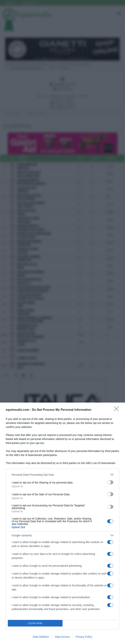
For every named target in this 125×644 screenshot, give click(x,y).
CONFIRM (35, 623)
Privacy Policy (84, 637)
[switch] (110, 482)
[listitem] (62, 475)
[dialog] (62, 523)
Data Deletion (41, 637)
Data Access (62, 637)
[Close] (118, 410)
